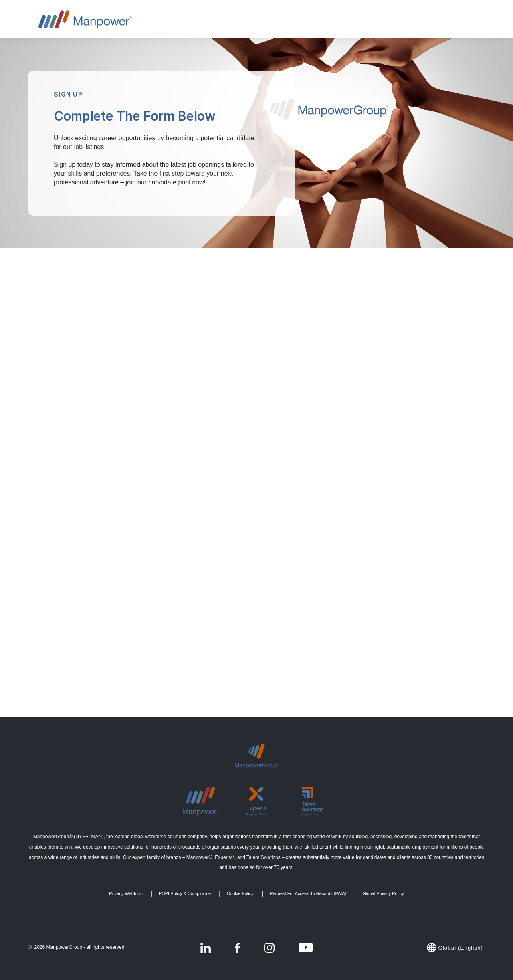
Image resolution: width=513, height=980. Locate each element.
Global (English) (456, 948)
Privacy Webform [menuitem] (126, 893)
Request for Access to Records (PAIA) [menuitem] (308, 893)
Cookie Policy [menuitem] (240, 893)
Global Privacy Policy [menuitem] (383, 893)
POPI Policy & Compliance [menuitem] (185, 893)
